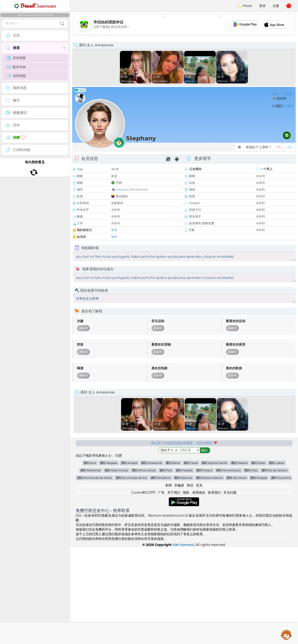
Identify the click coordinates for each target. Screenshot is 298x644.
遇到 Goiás (258, 560)
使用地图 (16, 76)
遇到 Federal (239, 560)
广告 (161, 589)
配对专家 (16, 67)
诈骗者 (179, 582)
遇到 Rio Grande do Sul (131, 575)
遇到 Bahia (173, 560)
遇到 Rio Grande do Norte (95, 575)
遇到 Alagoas (109, 560)
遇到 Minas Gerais (144, 567)
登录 (262, 6)
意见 (199, 582)
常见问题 (230, 589)
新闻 (169, 582)
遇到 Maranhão (91, 567)
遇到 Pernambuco (228, 567)
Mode (245, 6)
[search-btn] (62, 24)
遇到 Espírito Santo (214, 560)
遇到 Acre (90, 560)
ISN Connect (183, 642)
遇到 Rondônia (161, 575)
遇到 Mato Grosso (116, 567)
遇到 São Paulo (237, 575)
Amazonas (139, 189)
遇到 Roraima (183, 575)
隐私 (186, 589)
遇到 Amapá (129, 560)
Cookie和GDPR (143, 589)
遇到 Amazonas (152, 560)
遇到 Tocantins (281, 575)
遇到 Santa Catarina (209, 575)
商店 (190, 582)
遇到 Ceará (191, 560)
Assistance (286, 635)
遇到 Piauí (251, 567)
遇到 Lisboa (277, 560)
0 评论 (289, 106)
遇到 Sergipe (259, 575)
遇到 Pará (166, 567)
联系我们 (214, 589)
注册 (276, 6)
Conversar (35, 6)
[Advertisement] (184, 24)
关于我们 (174, 589)
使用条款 (199, 589)
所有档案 (16, 58)
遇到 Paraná (204, 567)
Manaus (122, 189)
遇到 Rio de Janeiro (274, 567)
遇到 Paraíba (184, 567)
